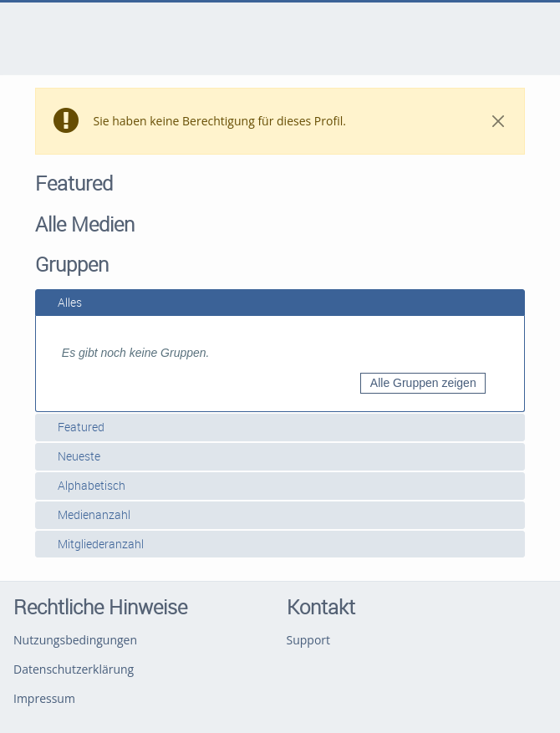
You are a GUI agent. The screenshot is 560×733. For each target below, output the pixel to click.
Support (309, 640)
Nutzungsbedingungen (75, 640)
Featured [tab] (74, 427)
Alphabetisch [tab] (85, 485)
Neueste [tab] (72, 456)
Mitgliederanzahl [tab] (94, 544)
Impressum (44, 698)
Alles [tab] (63, 302)
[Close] (498, 121)
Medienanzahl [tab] (87, 514)
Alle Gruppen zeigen (423, 383)
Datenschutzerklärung (74, 669)
